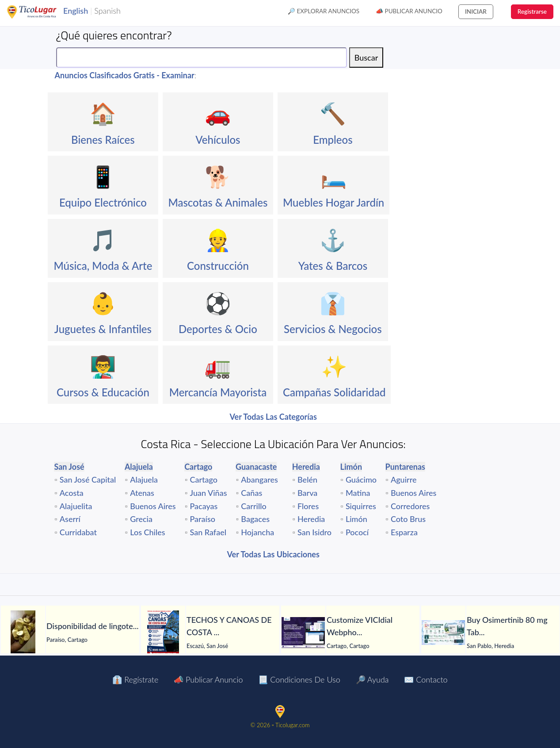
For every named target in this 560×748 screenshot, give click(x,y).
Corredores (410, 506)
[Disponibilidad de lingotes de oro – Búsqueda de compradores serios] (23, 633)
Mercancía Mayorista (218, 392)
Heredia (311, 519)
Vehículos (218, 140)
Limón (356, 519)
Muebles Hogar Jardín (333, 202)
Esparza (404, 532)
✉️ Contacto (426, 679)
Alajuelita (76, 506)
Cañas (251, 493)
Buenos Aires (153, 506)
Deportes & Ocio (218, 329)
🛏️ (334, 176)
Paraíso (203, 519)
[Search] (202, 58)
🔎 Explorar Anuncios (324, 11)
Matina (358, 493)
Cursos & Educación (103, 392)
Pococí (357, 532)
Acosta (72, 493)
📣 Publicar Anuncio (409, 11)
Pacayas (204, 506)
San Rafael (208, 532)
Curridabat (78, 532)
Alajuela (144, 479)
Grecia (141, 519)
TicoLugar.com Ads (41, 12)
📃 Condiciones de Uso (299, 679)
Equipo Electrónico (103, 202)
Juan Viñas (209, 493)
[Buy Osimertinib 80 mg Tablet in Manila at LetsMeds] (443, 633)
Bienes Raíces (103, 140)
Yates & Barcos (333, 266)
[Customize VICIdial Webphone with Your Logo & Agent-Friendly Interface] (303, 633)
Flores (308, 506)
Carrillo (253, 506)
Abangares (259, 479)
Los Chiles (147, 532)
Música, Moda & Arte (103, 266)
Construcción (218, 266)
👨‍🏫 (103, 366)
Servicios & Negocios (333, 329)
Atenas (142, 493)
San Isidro (314, 532)
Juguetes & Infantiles (103, 329)
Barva (307, 493)
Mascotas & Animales (218, 202)
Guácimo (361, 479)
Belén (307, 479)
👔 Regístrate (135, 679)
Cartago (204, 479)
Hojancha (257, 532)
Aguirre (404, 479)
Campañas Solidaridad (334, 392)
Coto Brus (408, 519)
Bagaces (255, 519)
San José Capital (88, 479)
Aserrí (70, 519)
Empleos (333, 140)
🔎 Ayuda (372, 679)
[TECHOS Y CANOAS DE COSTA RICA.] (163, 633)
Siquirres (361, 506)
